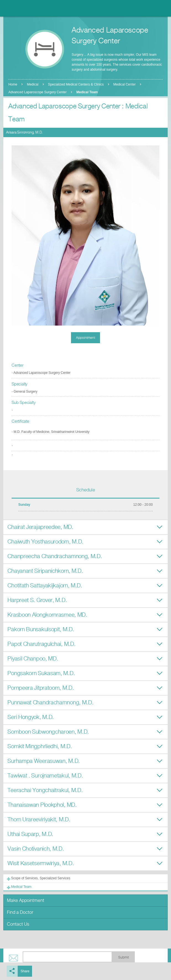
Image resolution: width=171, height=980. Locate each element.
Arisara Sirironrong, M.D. (24, 132)
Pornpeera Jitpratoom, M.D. (41, 688)
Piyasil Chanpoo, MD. (33, 659)
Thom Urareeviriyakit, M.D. (39, 820)
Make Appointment (26, 900)
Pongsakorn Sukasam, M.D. (41, 673)
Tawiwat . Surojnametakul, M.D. (45, 776)
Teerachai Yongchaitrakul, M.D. (45, 790)
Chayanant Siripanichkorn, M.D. (45, 571)
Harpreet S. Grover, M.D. (37, 600)
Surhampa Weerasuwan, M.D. (44, 761)
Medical (32, 84)
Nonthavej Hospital (19, 8)
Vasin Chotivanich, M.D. (36, 849)
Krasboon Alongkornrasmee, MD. (47, 615)
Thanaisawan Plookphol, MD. (42, 805)
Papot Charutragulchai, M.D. (41, 644)
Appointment (85, 338)
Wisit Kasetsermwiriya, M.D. (41, 863)
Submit (123, 957)
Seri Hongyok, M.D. (31, 717)
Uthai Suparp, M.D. (30, 834)
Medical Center (124, 84)
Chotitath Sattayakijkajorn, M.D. (45, 586)
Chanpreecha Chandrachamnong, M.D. (55, 556)
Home (13, 84)
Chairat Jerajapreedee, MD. (40, 527)
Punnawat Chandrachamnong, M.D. (50, 703)
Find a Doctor (20, 912)
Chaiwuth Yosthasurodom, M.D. (45, 542)
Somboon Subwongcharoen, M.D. (48, 732)
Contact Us (18, 924)
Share (25, 971)
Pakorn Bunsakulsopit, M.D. (41, 629)
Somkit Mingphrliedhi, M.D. (40, 746)
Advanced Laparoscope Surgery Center (37, 92)
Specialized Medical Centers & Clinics (76, 84)
